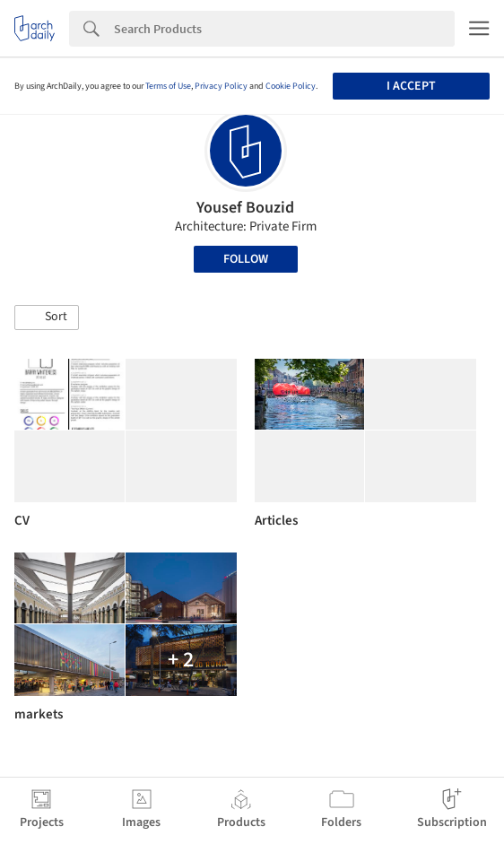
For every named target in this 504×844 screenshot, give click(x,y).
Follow (246, 259)
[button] (47, 318)
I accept (411, 86)
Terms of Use (168, 86)
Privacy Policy (221, 86)
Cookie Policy (291, 86)
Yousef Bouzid (245, 208)
